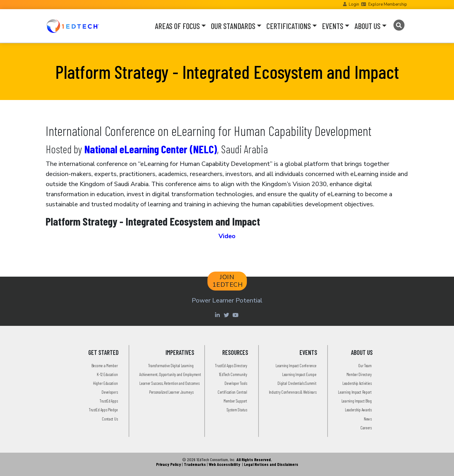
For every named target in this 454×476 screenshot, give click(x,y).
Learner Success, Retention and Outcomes (169, 383)
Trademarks (195, 464)
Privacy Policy (169, 464)
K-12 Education (107, 374)
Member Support (235, 401)
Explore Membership (388, 4)
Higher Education (105, 383)
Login (354, 4)
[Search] (399, 25)
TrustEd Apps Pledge (103, 410)
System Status (237, 410)
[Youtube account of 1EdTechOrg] (236, 315)
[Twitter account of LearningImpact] (227, 315)
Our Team (365, 365)
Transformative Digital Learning (171, 365)
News (368, 419)
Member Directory (359, 374)
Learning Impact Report (355, 392)
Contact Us (110, 419)
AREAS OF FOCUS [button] (177, 26)
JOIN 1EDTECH (228, 281)
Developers (110, 392)
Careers (366, 428)
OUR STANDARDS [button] (233, 26)
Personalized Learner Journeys (171, 392)
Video (227, 236)
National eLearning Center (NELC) (151, 149)
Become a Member (105, 365)
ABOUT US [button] (367, 26)
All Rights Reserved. (254, 459)
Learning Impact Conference (296, 365)
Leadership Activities (357, 383)
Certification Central (232, 392)
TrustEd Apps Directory (231, 365)
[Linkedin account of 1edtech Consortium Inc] (218, 315)
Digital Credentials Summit (297, 383)
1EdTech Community (233, 374)
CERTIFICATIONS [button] (289, 26)
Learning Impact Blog (357, 401)
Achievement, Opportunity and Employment (170, 374)
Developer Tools (236, 383)
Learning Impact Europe (299, 374)
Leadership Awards (358, 410)
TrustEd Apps (109, 401)
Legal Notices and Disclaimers (271, 464)
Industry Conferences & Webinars (293, 392)
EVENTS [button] (333, 26)
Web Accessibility (224, 464)
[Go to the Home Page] (73, 26)
